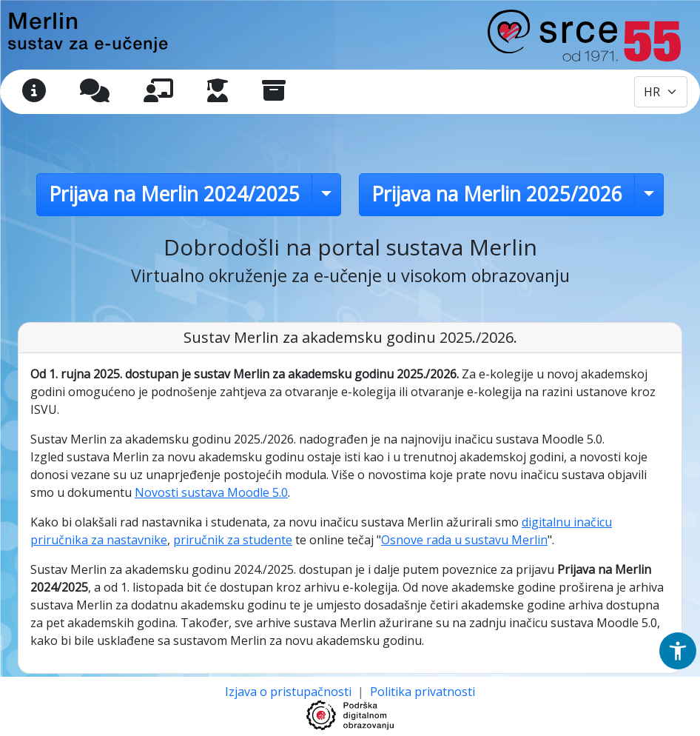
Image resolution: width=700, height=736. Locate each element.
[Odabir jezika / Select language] (661, 92)
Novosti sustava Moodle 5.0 (211, 492)
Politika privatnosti (423, 692)
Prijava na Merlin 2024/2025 (174, 194)
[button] (678, 651)
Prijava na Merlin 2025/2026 (497, 194)
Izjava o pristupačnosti (290, 692)
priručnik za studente (233, 540)
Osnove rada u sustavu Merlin (464, 540)
